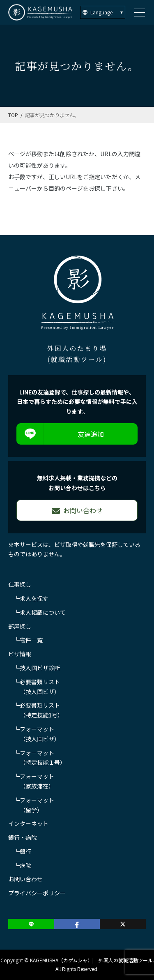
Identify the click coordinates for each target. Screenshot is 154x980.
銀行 (25, 851)
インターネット (28, 823)
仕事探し (20, 584)
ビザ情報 (20, 654)
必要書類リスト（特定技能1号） (41, 710)
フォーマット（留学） (37, 805)
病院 (25, 865)
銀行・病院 (23, 837)
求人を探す (34, 598)
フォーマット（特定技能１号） (43, 758)
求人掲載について (43, 612)
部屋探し (20, 626)
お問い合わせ (25, 879)
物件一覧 (31, 640)
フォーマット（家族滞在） (37, 781)
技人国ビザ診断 (40, 668)
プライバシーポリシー (37, 893)
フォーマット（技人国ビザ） (40, 734)
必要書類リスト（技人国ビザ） (40, 687)
